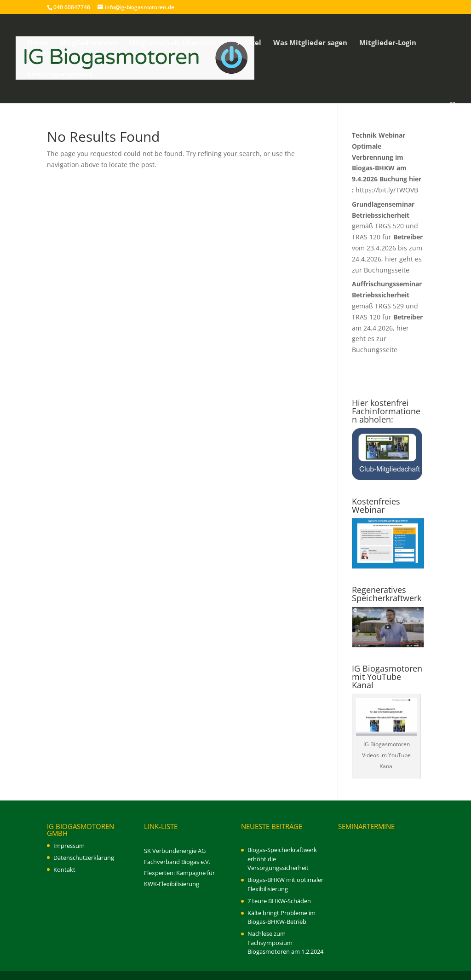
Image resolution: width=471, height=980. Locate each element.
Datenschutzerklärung (84, 858)
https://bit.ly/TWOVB (387, 190)
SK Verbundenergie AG (175, 851)
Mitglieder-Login (388, 43)
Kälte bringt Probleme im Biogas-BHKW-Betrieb (281, 917)
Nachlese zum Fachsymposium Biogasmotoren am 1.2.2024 (285, 942)
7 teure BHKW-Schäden (279, 901)
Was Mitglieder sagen (310, 43)
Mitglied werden (89, 43)
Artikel (249, 43)
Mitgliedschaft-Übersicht (173, 43)
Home (38, 43)
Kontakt (64, 870)
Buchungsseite (387, 270)
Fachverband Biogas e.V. (177, 862)
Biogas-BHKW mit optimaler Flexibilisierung (285, 884)
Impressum (69, 846)
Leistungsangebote (60, 74)
